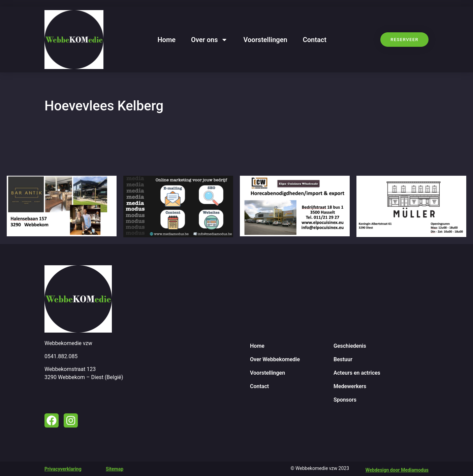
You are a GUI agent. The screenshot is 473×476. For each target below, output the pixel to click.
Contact (315, 40)
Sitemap (115, 469)
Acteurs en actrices (357, 373)
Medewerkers (350, 386)
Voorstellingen (265, 40)
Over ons (209, 40)
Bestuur (343, 359)
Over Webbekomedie (275, 359)
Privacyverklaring (63, 469)
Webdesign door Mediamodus (397, 470)
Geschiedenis (350, 346)
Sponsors (345, 400)
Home (166, 40)
